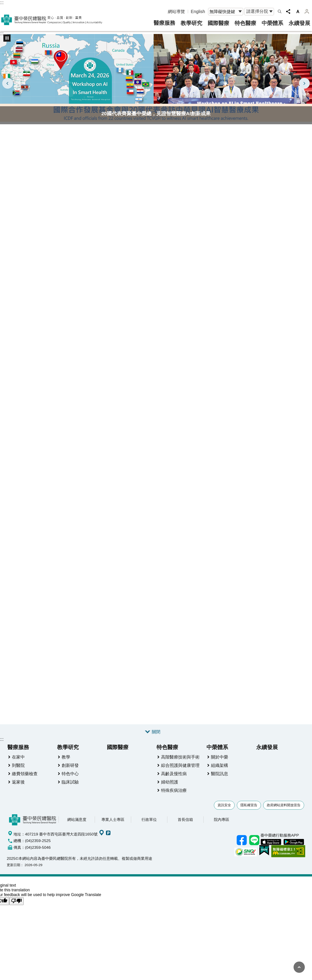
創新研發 (70, 771)
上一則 (8, 83)
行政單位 (149, 826)
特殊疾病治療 (174, 796)
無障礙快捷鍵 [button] (222, 11)
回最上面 (299, 967)
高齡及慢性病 (174, 779)
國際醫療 (218, 23)
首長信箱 (185, 826)
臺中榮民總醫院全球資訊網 (52, 20)
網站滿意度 (77, 826)
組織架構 (220, 771)
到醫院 (18, 771)
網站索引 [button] (280, 11)
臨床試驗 (70, 788)
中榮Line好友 (254, 846)
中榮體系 (272, 23)
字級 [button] (298, 11)
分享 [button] (288, 11)
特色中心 (70, 779)
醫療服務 (164, 23)
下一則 (304, 83)
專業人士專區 (113, 826)
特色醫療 (245, 23)
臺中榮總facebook (242, 846)
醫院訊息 (220, 779)
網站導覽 (176, 11)
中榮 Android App (294, 848)
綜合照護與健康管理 (180, 771)
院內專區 (222, 826)
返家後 (18, 788)
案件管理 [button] (307, 11)
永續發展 (299, 23)
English (198, 11)
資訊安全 (224, 811)
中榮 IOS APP (271, 848)
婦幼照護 (170, 788)
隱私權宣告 (249, 811)
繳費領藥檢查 (25, 779)
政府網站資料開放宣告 (284, 811)
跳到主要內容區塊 (2, 2)
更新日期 (13, 871)
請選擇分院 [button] (257, 11)
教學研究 (191, 23)
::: (2, 2)
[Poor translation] (16, 907)
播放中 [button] (7, 38)
